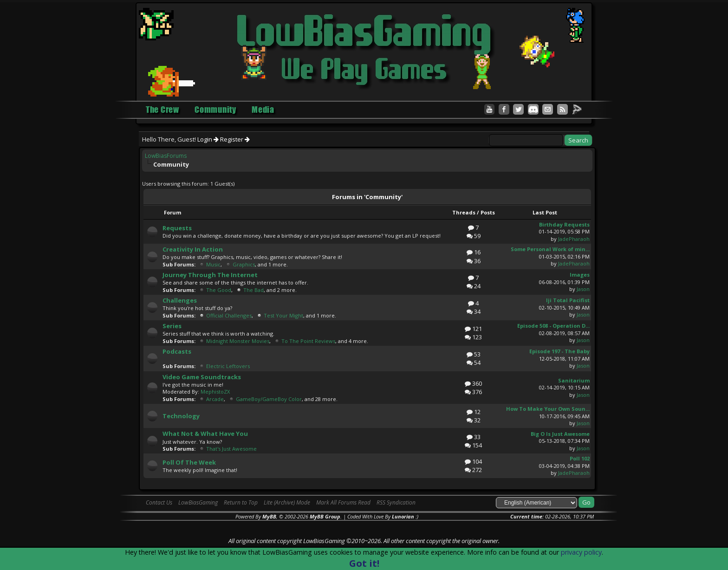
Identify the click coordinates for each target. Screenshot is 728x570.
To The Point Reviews (308, 341)
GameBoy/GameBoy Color (269, 399)
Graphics (244, 264)
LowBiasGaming (198, 502)
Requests (177, 228)
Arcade (215, 399)
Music (213, 264)
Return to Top (241, 502)
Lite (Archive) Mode (287, 502)
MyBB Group (325, 516)
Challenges (180, 300)
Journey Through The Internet (210, 275)
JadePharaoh (574, 239)
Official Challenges (229, 315)
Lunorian (403, 516)
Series (172, 326)
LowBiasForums (166, 156)
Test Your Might (283, 315)
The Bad (253, 290)
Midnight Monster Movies (238, 341)
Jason (583, 289)
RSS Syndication (396, 502)
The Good (219, 290)
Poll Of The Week (189, 462)
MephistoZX (215, 392)
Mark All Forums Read (343, 502)
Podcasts (177, 351)
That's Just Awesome (231, 449)
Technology (181, 416)
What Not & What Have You (205, 434)
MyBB (269, 516)
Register (235, 139)
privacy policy (581, 552)
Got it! (364, 563)
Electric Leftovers (228, 366)
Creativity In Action (193, 249)
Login (208, 139)
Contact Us (159, 502)
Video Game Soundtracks (202, 377)
